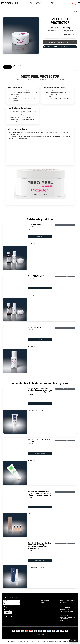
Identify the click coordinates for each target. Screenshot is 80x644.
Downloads (18, 67)
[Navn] (11, 601)
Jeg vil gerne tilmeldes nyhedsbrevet (13, 606)
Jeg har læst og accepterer (11, 609)
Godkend (8, 613)
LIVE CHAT (74, 641)
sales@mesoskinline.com (68, 612)
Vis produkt (65, 225)
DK (73, 3)
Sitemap (62, 620)
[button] (75, 11)
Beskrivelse (8, 67)
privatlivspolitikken (10, 610)
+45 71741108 (67, 608)
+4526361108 (67, 610)
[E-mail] (11, 603)
